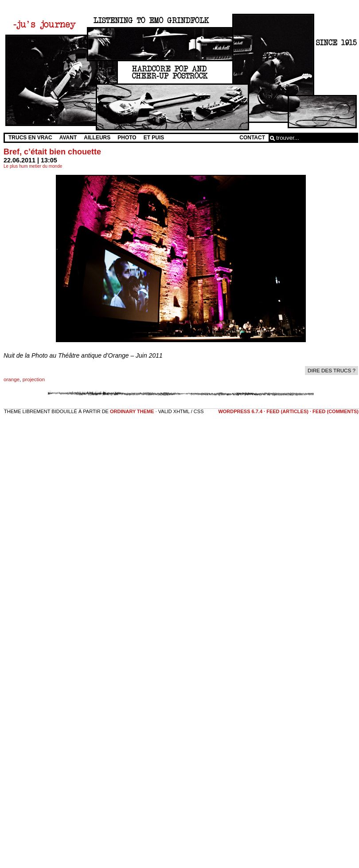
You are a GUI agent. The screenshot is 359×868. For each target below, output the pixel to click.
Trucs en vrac (30, 138)
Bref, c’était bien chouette (52, 152)
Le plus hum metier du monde (33, 166)
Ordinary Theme (132, 411)
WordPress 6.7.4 (240, 411)
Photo (127, 138)
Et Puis (154, 138)
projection (34, 379)
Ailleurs (97, 138)
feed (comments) (336, 411)
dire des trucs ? (332, 370)
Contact (252, 138)
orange (12, 379)
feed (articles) (287, 411)
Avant (68, 138)
